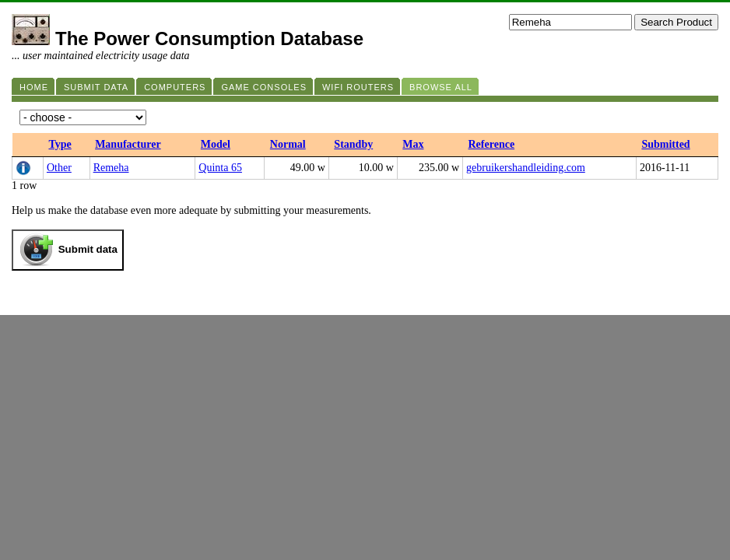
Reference (492, 144)
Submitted (665, 144)
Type (60, 144)
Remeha (111, 168)
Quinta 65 (220, 168)
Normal (288, 144)
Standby (353, 144)
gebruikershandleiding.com (526, 168)
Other (59, 168)
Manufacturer (128, 144)
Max (413, 144)
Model (216, 144)
